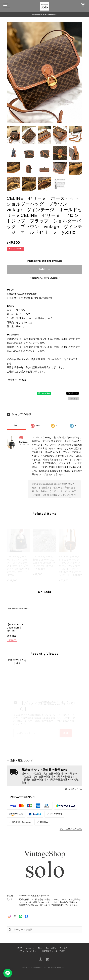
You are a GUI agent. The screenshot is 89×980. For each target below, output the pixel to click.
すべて (16, 426)
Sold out (44, 269)
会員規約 (63, 948)
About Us (30, 948)
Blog (40, 948)
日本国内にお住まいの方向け (44, 278)
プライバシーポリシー (28, 951)
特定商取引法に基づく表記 (54, 951)
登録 (66, 733)
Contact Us (51, 948)
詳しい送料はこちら (74, 789)
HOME (20, 948)
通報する (74, 399)
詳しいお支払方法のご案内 (71, 829)
